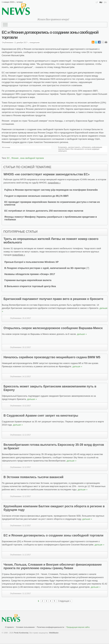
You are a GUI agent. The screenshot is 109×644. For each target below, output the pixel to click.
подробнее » (54, 183)
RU (101, 2)
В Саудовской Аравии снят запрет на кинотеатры (41, 416)
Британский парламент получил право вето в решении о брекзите (53, 299)
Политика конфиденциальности (50, 627)
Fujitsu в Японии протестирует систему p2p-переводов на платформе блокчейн (51, 190)
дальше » (82, 334)
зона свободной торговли (32, 158)
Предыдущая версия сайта (78, 627)
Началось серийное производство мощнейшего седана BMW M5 (52, 357)
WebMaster (54, 633)
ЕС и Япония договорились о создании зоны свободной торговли (53, 535)
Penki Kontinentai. (21, 633)
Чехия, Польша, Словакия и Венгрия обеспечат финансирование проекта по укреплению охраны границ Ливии (53, 566)
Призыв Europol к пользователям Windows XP (32, 262)
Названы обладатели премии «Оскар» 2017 (30, 274)
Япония (15, 158)
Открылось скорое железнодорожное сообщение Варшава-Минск (53, 328)
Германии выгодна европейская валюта (28, 280)
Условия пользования (25, 627)
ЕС (8, 158)
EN (105, 2)
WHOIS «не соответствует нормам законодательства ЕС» (47, 174)
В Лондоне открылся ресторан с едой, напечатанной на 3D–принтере (45, 268)
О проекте (9, 627)
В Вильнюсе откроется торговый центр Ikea (30, 286)
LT (97, 2)
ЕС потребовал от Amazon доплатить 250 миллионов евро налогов (44, 211)
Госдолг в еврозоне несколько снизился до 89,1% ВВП (36, 196)
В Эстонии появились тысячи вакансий (33, 477)
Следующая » (64, 601)
